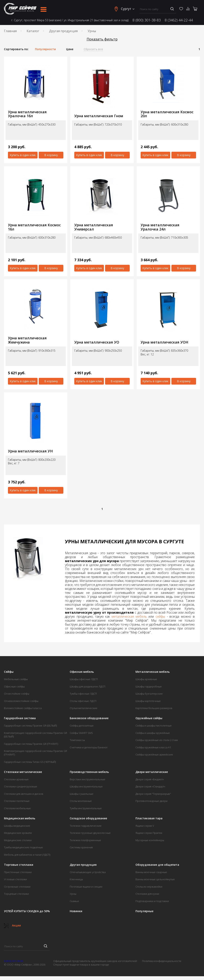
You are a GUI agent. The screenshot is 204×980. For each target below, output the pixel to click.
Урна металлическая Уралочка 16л (27, 114)
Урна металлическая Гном (99, 116)
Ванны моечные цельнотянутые (155, 879)
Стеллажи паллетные (17, 801)
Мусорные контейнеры (150, 840)
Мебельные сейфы (16, 679)
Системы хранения (81, 847)
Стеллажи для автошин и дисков (24, 794)
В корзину (51, 155)
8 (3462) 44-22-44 (179, 20)
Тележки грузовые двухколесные (90, 833)
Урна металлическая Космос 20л (167, 114)
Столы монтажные (81, 801)
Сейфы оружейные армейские (154, 754)
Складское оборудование (88, 818)
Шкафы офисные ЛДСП (84, 679)
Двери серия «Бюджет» (150, 779)
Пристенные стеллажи (18, 872)
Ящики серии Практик (149, 833)
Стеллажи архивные (16, 779)
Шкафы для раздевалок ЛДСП (87, 686)
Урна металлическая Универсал (94, 227)
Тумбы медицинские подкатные (23, 847)
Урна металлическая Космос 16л (34, 227)
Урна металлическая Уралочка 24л (160, 227)
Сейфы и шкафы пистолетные (154, 726)
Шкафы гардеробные (149, 686)
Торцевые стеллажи (16, 894)
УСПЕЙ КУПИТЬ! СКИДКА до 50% (27, 911)
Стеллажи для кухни (147, 894)
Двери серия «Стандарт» (150, 786)
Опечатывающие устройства (88, 872)
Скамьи (74, 901)
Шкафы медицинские (17, 826)
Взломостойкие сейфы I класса (23, 708)
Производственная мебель (89, 772)
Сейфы (9, 672)
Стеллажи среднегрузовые (21, 786)
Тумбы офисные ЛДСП (83, 694)
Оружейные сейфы (149, 718)
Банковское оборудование (89, 718)
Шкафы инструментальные (86, 786)
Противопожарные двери (151, 801)
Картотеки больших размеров (154, 708)
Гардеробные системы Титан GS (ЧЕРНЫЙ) (30, 762)
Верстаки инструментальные (87, 779)
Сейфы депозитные (82, 726)
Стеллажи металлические (23, 772)
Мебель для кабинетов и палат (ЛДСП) (27, 855)
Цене (70, 49)
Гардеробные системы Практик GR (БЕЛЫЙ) (30, 726)
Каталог (33, 31)
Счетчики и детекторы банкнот (89, 747)
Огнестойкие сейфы (17, 694)
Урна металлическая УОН (164, 342)
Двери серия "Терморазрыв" (153, 794)
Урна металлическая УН (30, 451)
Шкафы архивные (146, 679)
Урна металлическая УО (97, 342)
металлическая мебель (129, 616)
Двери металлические (152, 772)
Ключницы (76, 879)
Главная (10, 31)
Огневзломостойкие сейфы (21, 701)
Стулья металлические (84, 708)
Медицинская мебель (20, 818)
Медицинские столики (18, 840)
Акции (12, 925)
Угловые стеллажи (15, 879)
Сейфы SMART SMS (81, 733)
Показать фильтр (102, 39)
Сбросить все (93, 49)
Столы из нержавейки (149, 887)
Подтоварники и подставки (152, 901)
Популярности (45, 49)
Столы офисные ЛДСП (83, 701)
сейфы (160, 616)
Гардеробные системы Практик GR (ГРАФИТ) (31, 744)
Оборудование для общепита (157, 865)
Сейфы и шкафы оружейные (153, 733)
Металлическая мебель (153, 672)
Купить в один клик (23, 155)
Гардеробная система (20, 718)
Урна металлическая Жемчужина (27, 340)
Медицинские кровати (18, 833)
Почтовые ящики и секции (86, 887)
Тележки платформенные (85, 840)
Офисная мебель (82, 672)
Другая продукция (63, 31)
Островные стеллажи (17, 887)
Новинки (76, 911)
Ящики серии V (145, 826)
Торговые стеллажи (19, 865)
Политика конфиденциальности (162, 961)
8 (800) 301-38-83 (147, 20)
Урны (73, 894)
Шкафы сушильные (82, 794)
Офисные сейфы (14, 686)
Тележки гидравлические (86, 826)
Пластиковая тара (149, 818)
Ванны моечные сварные (151, 872)
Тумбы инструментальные (86, 808)
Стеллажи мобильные (17, 808)
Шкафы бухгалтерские (149, 694)
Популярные (144, 911)
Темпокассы (77, 740)
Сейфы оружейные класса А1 (153, 747)
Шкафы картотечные (148, 701)
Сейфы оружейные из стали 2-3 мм (157, 740)
